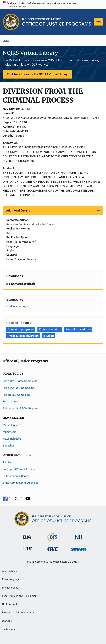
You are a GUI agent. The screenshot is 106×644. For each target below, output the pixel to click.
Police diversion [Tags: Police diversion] (49, 329)
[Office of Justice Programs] (11, 22)
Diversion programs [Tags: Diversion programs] (21, 329)
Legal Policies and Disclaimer (19, 596)
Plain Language (11, 579)
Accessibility (9, 571)
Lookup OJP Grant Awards (19, 469)
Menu (98, 22)
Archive (7, 462)
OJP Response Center (16, 476)
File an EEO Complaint (16, 395)
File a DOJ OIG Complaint (18, 388)
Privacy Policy (10, 588)
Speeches (9, 446)
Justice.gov (9, 629)
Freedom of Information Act (18, 613)
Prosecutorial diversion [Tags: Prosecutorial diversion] (23, 336)
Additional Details (18, 210)
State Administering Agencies (21, 483)
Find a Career (11, 401)
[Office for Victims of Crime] (53, 549)
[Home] (57, 22)
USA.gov (7, 621)
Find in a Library (18, 306)
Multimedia (10, 432)
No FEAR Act (10, 604)
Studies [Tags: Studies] (49, 336)
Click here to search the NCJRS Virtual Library (37, 74)
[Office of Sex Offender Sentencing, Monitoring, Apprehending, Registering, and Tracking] (79, 548)
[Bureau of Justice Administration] (27, 536)
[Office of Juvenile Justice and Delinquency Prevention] (27, 550)
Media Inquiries (12, 425)
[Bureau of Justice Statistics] (53, 540)
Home (6, 40)
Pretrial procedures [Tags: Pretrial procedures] (78, 329)
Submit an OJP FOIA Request (20, 408)
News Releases (12, 439)
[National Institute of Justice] (79, 536)
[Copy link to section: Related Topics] (30, 322)
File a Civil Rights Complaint (20, 381)
